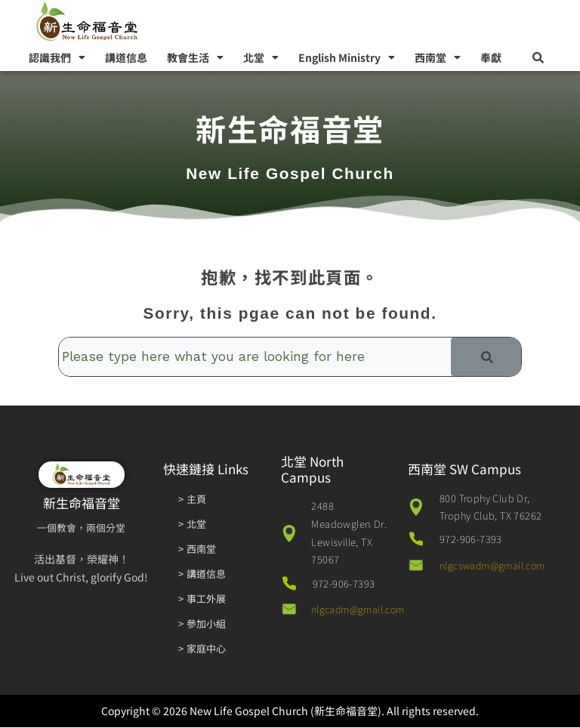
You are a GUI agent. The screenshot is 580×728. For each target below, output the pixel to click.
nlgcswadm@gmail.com (496, 567)
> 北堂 (192, 524)
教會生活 (195, 57)
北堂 (261, 57)
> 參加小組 (202, 624)
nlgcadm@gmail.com (361, 611)
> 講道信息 (202, 574)
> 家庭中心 (202, 649)
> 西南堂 (197, 549)
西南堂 (438, 57)
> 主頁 (192, 500)
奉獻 (491, 57)
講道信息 (126, 57)
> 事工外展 (202, 599)
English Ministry (347, 57)
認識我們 (57, 57)
